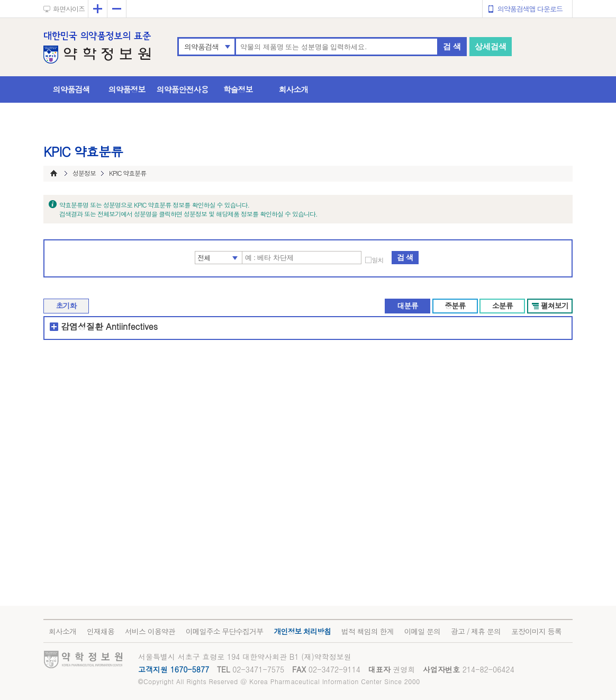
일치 (378, 260)
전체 (204, 258)
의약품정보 (127, 89)
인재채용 (101, 631)
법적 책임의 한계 (367, 631)
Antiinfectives (132, 326)
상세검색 (491, 46)
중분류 (455, 306)
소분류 (502, 306)
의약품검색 (201, 47)
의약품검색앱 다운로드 (530, 9)
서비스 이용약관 (150, 631)
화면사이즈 (69, 9)
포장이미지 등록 (536, 631)
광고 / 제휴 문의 (476, 631)
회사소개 (294, 89)
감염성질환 (82, 326)
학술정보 (238, 89)
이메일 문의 (422, 631)
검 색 (452, 46)
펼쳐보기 (555, 306)
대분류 (407, 306)
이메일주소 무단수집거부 (225, 631)
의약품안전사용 (183, 89)
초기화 (66, 306)
